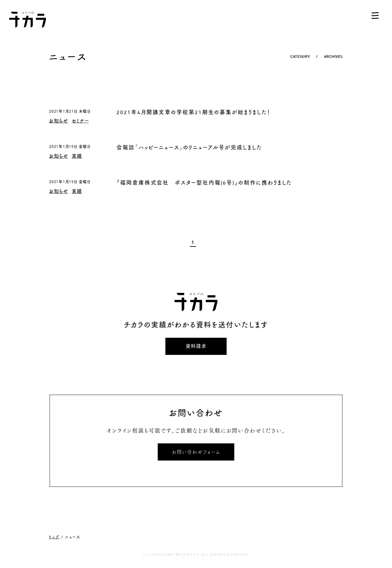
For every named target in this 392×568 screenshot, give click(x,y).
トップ (54, 537)
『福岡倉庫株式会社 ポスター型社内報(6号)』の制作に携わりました (204, 183)
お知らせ (59, 121)
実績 (77, 156)
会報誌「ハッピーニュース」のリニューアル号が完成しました (189, 147)
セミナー (80, 121)
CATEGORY (300, 56)
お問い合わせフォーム (196, 452)
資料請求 (196, 346)
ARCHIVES (334, 56)
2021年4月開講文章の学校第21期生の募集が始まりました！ (193, 112)
